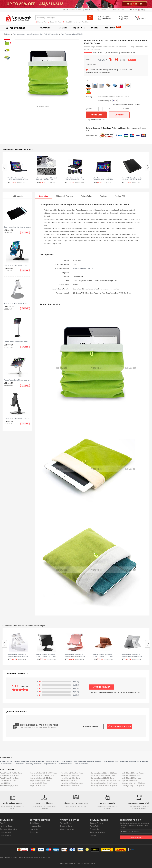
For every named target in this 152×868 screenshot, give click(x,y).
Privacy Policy (95, 829)
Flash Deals (62, 28)
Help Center (34, 829)
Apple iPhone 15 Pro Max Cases (11, 773)
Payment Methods (66, 823)
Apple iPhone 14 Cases (69, 781)
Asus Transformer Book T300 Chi (72, 34)
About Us (3, 823)
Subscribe (136, 837)
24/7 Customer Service (74, 10)
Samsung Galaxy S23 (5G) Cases (42, 778)
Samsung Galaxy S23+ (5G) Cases (42, 776)
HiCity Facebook (6, 832)
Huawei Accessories (37, 761)
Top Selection (79, 28)
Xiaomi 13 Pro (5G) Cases (9, 786)
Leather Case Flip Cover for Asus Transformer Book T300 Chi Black (74, 180)
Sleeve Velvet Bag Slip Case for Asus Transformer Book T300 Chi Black (28, 227)
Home (8, 34)
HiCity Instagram (6, 835)
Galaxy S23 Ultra (54, 22)
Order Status (34, 823)
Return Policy (95, 826)
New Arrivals (45, 28)
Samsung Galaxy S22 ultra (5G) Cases (104, 773)
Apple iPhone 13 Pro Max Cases (133, 773)
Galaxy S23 (67, 22)
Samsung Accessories (21, 761)
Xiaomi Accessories (52, 761)
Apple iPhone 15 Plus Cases (10, 778)
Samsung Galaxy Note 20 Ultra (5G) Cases (106, 781)
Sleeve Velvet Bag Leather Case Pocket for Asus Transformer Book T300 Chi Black (132, 180)
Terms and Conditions (97, 832)
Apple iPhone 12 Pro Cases (70, 786)
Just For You (110, 28)
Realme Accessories (94, 761)
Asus (75, 265)
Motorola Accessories (65, 764)
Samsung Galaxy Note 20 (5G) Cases (104, 783)
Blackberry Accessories (34, 764)
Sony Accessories (66, 761)
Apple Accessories (6, 761)
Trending (95, 28)
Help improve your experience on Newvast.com (35, 858)
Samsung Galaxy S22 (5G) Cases (103, 778)
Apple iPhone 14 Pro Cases (70, 776)
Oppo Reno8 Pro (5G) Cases (40, 781)
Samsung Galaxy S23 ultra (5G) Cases (44, 773)
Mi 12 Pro (77, 22)
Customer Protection (97, 823)
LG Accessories (19, 764)
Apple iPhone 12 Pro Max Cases (72, 783)
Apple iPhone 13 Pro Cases (131, 776)
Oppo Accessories (80, 761)
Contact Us (34, 832)
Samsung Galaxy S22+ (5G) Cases (103, 776)
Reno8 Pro (85, 22)
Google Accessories (50, 764)
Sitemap (93, 835)
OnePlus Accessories (81, 764)
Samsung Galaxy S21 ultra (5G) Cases (104, 786)
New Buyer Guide (6, 826)
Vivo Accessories (108, 761)
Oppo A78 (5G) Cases (38, 786)
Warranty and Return (67, 829)
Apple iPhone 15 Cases (8, 781)
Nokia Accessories (122, 761)
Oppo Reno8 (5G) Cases (39, 783)
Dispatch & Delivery (67, 826)
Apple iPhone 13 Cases (130, 781)
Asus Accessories (19, 34)
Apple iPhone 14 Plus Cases (70, 778)
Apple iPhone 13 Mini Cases (131, 778)
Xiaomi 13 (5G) (5, 783)
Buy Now (119, 115)
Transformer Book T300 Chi (83, 269)
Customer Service (91, 726)
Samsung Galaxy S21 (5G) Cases (133, 786)
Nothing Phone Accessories (139, 761)
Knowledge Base (36, 826)
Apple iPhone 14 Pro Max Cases (72, 773)
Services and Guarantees (9, 829)
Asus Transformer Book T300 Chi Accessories (43, 34)
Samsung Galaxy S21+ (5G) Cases (134, 783)
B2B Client (89, 10)
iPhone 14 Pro (41, 22)
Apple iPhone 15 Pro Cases (9, 776)
